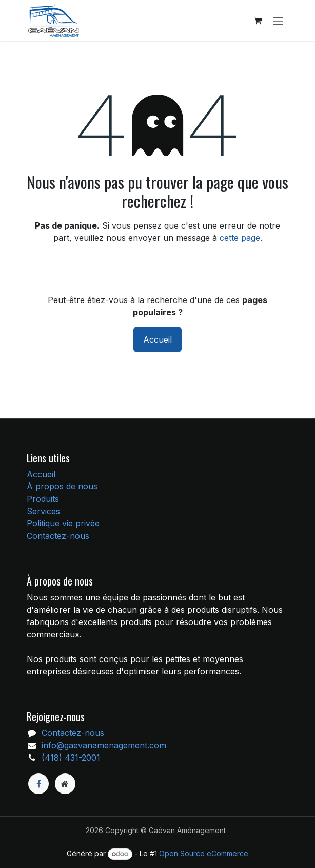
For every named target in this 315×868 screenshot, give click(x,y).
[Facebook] (38, 784)
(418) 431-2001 (71, 758)
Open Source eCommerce (204, 853)
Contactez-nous (58, 536)
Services (43, 511)
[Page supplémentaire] (65, 784)
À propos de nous (62, 486)
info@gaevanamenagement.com (104, 745)
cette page (240, 238)
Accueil (157, 339)
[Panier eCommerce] (258, 21)
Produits (43, 499)
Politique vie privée (63, 523)
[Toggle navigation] (278, 21)
